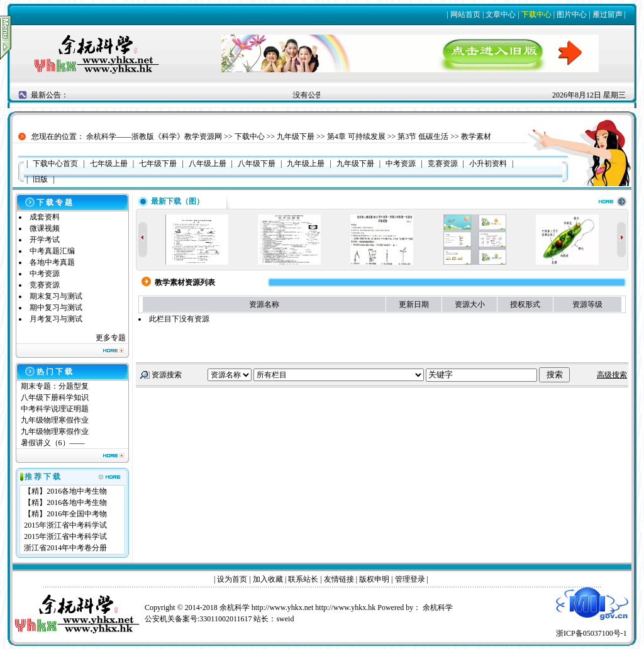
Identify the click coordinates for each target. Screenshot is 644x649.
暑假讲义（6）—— (54, 443)
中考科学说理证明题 (55, 409)
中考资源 (45, 274)
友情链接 (339, 579)
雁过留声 (608, 14)
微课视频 (45, 228)
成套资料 (45, 217)
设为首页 (232, 579)
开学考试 (45, 240)
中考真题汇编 (52, 251)
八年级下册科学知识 (55, 397)
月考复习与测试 (56, 319)
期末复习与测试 (56, 296)
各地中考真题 (52, 262)
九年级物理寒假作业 (55, 420)
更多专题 (111, 338)
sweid (285, 619)
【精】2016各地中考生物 (65, 491)
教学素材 (476, 136)
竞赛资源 (45, 285)
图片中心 (572, 14)
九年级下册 (296, 136)
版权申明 (374, 579)
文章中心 (501, 14)
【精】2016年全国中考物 (65, 514)
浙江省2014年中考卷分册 (65, 548)
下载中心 (536, 14)
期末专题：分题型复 (55, 386)
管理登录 (410, 579)
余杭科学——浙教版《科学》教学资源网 (154, 136)
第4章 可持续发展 (356, 136)
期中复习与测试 (56, 308)
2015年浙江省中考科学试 (65, 525)
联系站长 (303, 579)
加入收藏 (268, 579)
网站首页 (465, 14)
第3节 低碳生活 (423, 136)
